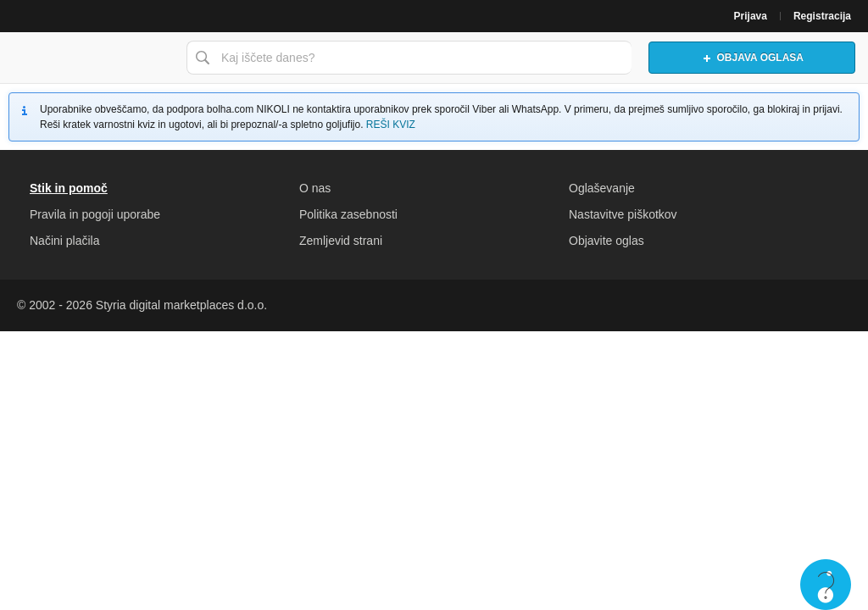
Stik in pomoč (69, 188)
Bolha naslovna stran (89, 58)
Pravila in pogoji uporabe (95, 214)
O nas (315, 188)
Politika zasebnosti (348, 214)
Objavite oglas (606, 241)
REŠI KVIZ (391, 125)
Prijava (751, 16)
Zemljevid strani (341, 241)
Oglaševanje (602, 188)
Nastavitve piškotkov (623, 214)
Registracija (822, 16)
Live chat (826, 585)
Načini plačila (64, 241)
